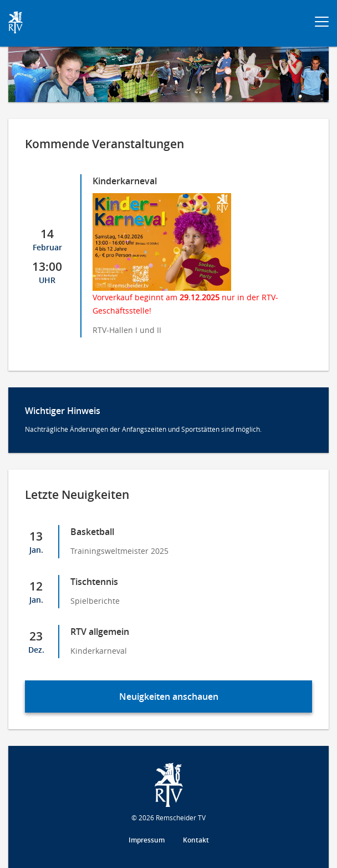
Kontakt (196, 840)
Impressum (147, 840)
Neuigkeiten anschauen (169, 697)
